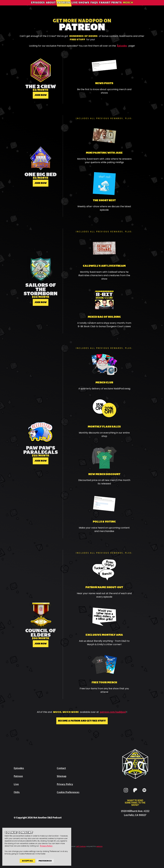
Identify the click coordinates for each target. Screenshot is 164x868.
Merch (128, 6)
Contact (61, 768)
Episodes (38, 6)
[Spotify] (144, 793)
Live (16, 784)
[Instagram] (126, 793)
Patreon (64, 6)
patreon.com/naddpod (113, 712)
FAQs (94, 6)
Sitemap (62, 776)
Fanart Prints (110, 6)
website (100, 847)
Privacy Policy (65, 784)
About (51, 6)
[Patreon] (135, 793)
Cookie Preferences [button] (68, 792)
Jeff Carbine (81, 847)
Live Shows (80, 6)
